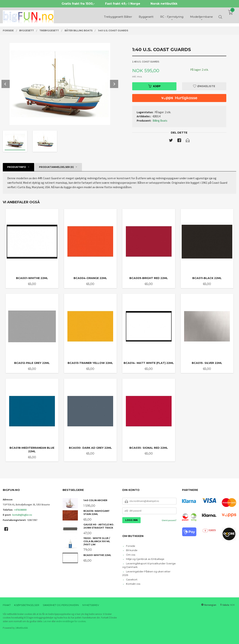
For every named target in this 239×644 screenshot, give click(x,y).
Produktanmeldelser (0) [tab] (56, 167)
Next (114, 84)
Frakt (7, 605)
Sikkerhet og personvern (61, 605)
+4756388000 (20, 510)
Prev (6, 84)
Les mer (47, 621)
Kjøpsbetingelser (27, 605)
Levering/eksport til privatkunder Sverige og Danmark (149, 565)
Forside (131, 546)
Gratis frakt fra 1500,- (78, 4)
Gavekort (132, 579)
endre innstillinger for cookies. (71, 621)
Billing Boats (160, 121)
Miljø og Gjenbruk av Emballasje (145, 559)
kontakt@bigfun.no (22, 515)
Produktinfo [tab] (17, 167)
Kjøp (154, 86)
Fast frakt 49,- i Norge (123, 4)
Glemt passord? (169, 520)
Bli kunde (132, 550)
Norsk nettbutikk (164, 4)
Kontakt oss (133, 584)
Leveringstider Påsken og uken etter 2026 (146, 573)
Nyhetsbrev (91, 605)
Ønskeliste (204, 86)
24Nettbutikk (22, 628)
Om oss (131, 555)
